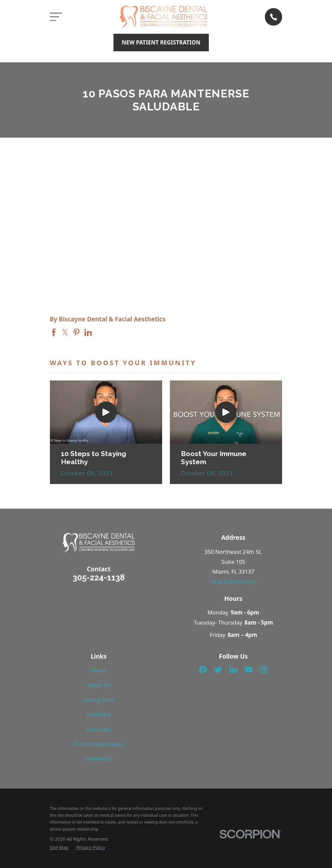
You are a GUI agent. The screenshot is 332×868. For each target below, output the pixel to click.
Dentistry (99, 714)
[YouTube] (249, 670)
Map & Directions (233, 582)
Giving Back (99, 700)
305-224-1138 (99, 577)
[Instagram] (264, 670)
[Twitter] (218, 670)
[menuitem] (59, 848)
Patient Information (99, 744)
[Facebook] (203, 670)
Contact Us (99, 758)
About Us (99, 685)
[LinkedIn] (233, 670)
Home (99, 670)
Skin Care (99, 729)
